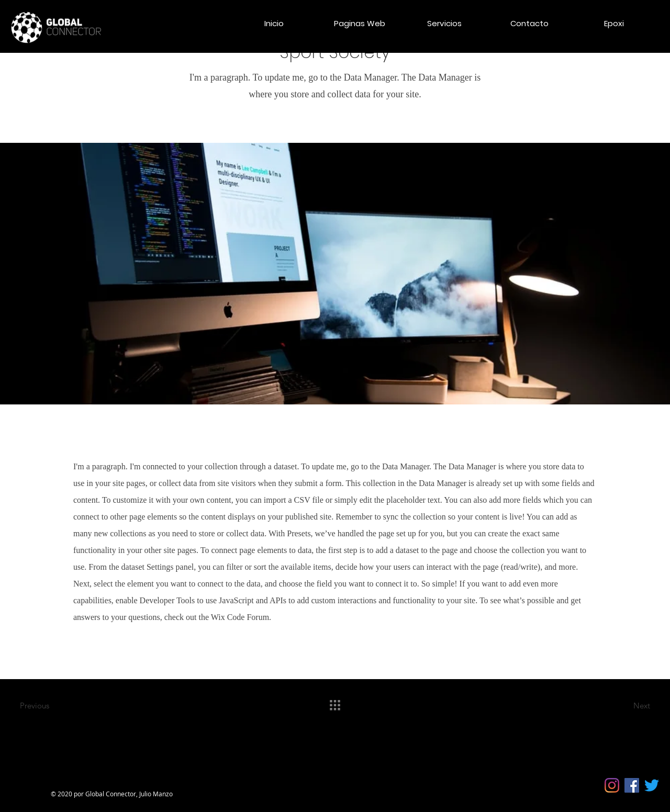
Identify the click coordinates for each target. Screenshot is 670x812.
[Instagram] (612, 785)
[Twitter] (652, 785)
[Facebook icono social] (632, 785)
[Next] (613, 705)
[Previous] (57, 705)
